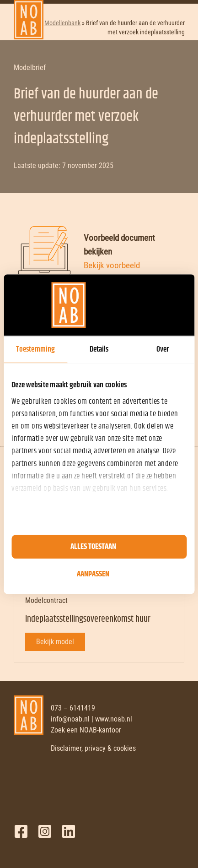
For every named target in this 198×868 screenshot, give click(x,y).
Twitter (45, 831)
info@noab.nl (70, 719)
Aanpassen (93, 574)
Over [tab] (163, 349)
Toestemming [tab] (35, 349)
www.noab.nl (114, 719)
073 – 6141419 (73, 708)
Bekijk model (55, 642)
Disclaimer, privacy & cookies (93, 748)
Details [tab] (99, 349)
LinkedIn (69, 831)
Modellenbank (62, 23)
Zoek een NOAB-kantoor (86, 730)
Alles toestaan (93, 547)
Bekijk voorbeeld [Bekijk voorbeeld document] (112, 265)
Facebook (21, 831)
